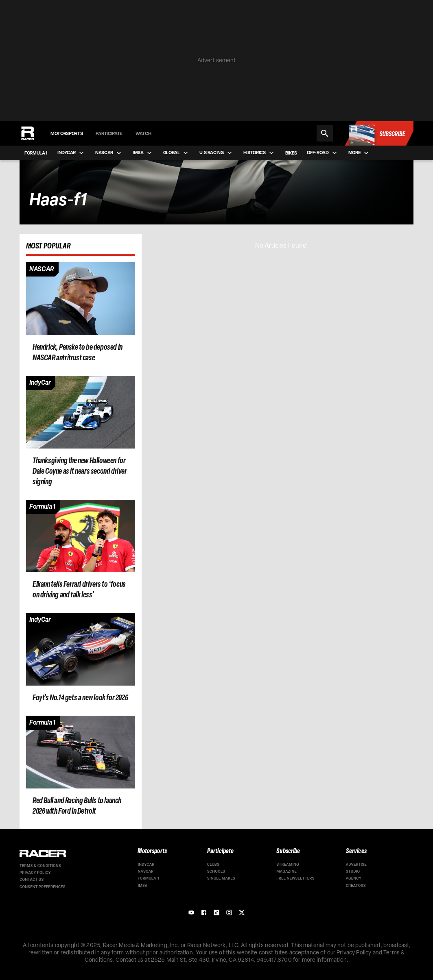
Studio (353, 871)
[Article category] (42, 270)
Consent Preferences (43, 887)
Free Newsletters (295, 878)
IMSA (142, 885)
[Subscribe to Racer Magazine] (379, 133)
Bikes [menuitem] (291, 153)
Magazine (286, 871)
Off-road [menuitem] (323, 153)
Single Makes (221, 878)
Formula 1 (149, 878)
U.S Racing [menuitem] (216, 153)
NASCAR (145, 871)
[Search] (325, 133)
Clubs (213, 864)
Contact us (32, 879)
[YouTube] (191, 912)
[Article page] (81, 299)
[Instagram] (229, 912)
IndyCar (146, 864)
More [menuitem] (360, 153)
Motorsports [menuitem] (67, 133)
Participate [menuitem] (109, 133)
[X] (242, 912)
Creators (356, 885)
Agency (354, 878)
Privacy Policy (35, 872)
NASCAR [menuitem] (109, 153)
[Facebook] (204, 912)
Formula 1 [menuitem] (36, 153)
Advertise (356, 864)
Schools (216, 871)
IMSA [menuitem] (143, 153)
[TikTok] (216, 912)
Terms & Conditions (40, 866)
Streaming (288, 864)
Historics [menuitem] (259, 153)
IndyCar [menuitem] (71, 153)
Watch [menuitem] (143, 133)
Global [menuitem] (176, 153)
